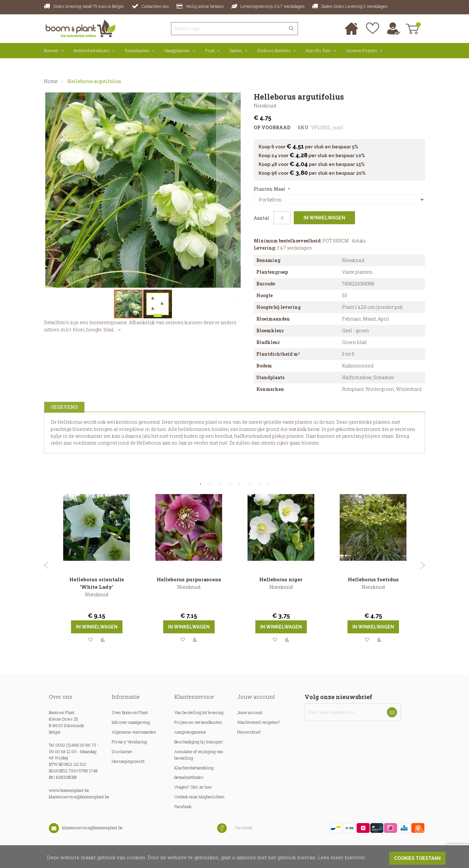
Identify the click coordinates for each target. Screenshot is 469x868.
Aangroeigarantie (190, 732)
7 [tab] (259, 484)
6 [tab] (249, 484)
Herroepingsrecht (128, 761)
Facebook (183, 806)
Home (51, 81)
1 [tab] (200, 484)
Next (423, 565)
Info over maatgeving (131, 722)
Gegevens (63, 407)
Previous (46, 565)
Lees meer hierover (341, 857)
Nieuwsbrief (249, 732)
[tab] (63, 407)
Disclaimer (122, 751)
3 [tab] (220, 484)
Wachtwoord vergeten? (259, 722)
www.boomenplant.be (69, 790)
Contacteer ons (155, 6)
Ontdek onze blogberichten (199, 797)
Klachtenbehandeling (194, 768)
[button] (229, 190)
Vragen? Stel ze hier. (193, 787)
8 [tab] (269, 484)
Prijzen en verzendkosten (198, 722)
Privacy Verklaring (129, 742)
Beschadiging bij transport (199, 742)
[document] (234, 857)
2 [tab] (210, 484)
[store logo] (81, 28)
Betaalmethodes (189, 777)
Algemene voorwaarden (134, 732)
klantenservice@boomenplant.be (79, 797)
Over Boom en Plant (130, 712)
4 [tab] (230, 484)
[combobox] (228, 29)
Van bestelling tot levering (199, 712)
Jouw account (250, 712)
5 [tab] (239, 484)
